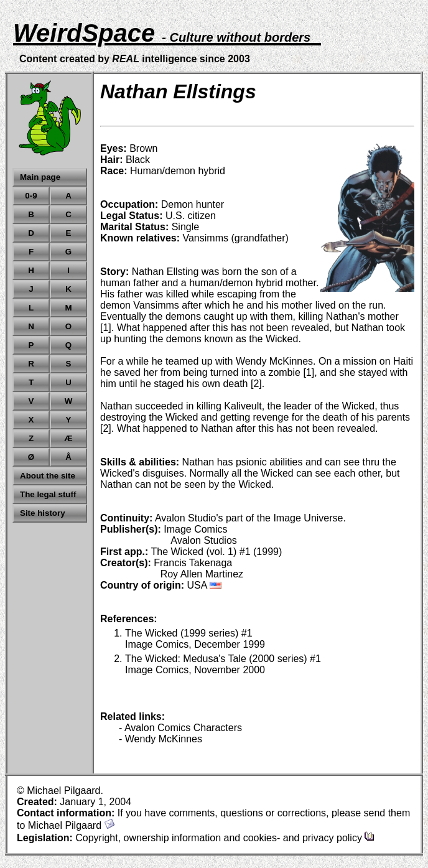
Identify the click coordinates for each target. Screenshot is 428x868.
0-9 (31, 196)
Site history (43, 513)
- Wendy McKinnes (160, 739)
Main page (40, 177)
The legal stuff (48, 494)
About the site (48, 476)
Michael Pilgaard (71, 825)
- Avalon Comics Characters (180, 728)
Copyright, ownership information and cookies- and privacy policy (225, 838)
